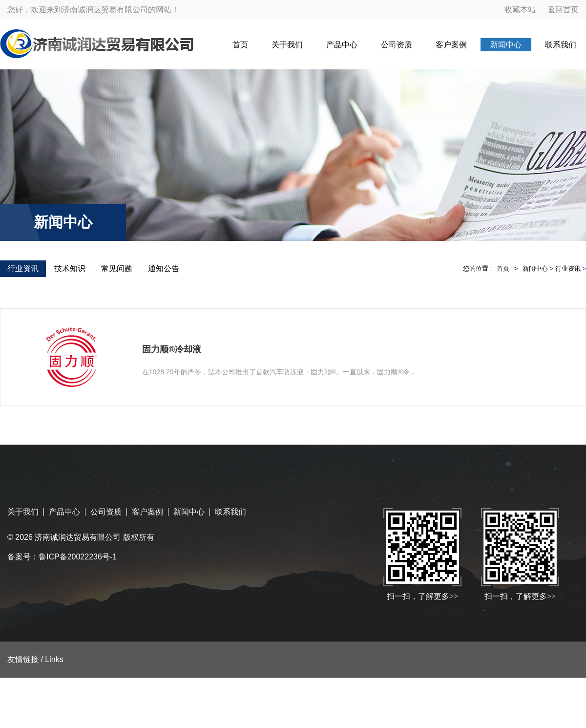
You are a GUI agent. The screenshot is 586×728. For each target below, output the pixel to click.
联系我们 (561, 45)
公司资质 (397, 45)
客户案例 (451, 45)
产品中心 (342, 45)
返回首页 (563, 10)
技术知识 (70, 268)
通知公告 (164, 268)
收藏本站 (520, 10)
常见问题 (117, 268)
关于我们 (287, 45)
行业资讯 (23, 268)
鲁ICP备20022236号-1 (78, 557)
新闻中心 (506, 45)
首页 (240, 45)
